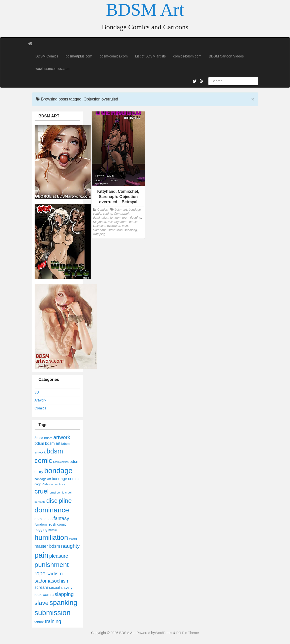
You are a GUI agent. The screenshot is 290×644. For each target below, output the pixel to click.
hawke (52, 530)
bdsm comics (61, 462)
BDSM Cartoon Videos (226, 56)
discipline (59, 501)
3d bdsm (46, 438)
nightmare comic (126, 222)
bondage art (43, 479)
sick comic (44, 595)
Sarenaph (100, 230)
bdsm (39, 443)
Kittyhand (100, 222)
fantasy (61, 518)
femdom (41, 524)
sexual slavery (61, 588)
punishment (52, 565)
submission (53, 613)
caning (107, 214)
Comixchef (121, 214)
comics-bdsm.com (187, 56)
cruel (42, 491)
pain (41, 555)
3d (37, 438)
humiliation (51, 537)
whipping (99, 234)
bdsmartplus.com (79, 56)
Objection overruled (107, 226)
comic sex (60, 484)
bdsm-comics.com (114, 56)
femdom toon (119, 218)
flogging (41, 530)
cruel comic (57, 493)
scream (41, 587)
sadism (55, 573)
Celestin (48, 484)
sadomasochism (52, 581)
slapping (64, 594)
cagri (38, 484)
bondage (58, 471)
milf (110, 222)
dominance (52, 510)
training (53, 621)
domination (44, 519)
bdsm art (53, 443)
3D (37, 392)
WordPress (163, 633)
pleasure (59, 556)
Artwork (40, 400)
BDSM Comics (47, 56)
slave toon (115, 230)
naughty (70, 546)
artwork (62, 437)
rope (40, 573)
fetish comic (57, 524)
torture (39, 622)
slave (42, 603)
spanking (63, 603)
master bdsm (47, 546)
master (73, 539)
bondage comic (65, 479)
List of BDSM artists (150, 56)
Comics (40, 408)
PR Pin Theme (188, 633)
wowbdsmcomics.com (53, 69)
